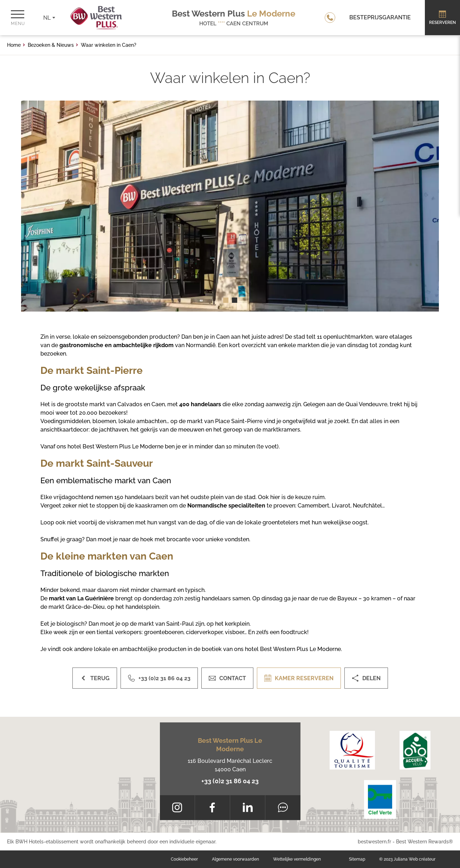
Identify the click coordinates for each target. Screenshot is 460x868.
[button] (226, 300)
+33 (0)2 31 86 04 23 (230, 781)
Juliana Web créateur (414, 859)
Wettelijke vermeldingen (297, 859)
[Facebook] (212, 808)
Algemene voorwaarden (235, 859)
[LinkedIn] (248, 808)
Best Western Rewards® (425, 842)
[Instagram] (177, 808)
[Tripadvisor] (283, 808)
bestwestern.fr (374, 842)
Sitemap (357, 859)
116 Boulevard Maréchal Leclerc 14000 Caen (230, 765)
